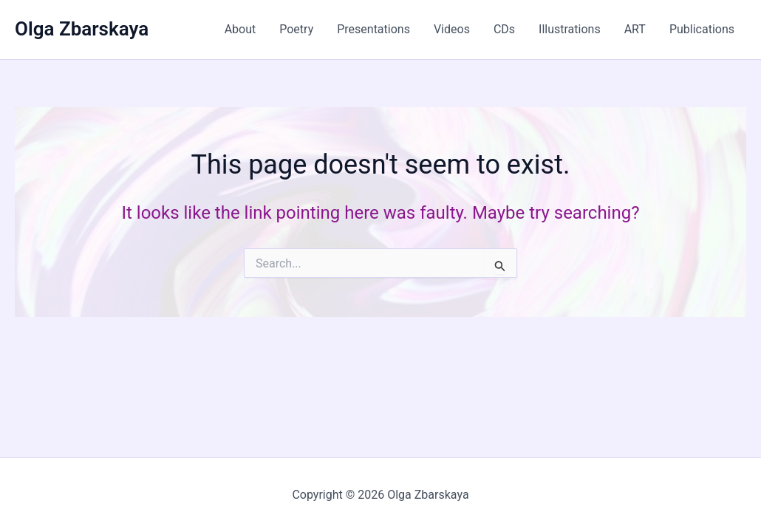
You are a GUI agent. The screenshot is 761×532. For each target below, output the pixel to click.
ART (635, 29)
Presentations (373, 29)
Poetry (296, 29)
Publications (702, 29)
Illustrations (570, 29)
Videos (452, 29)
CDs (504, 29)
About (240, 29)
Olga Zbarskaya (82, 29)
